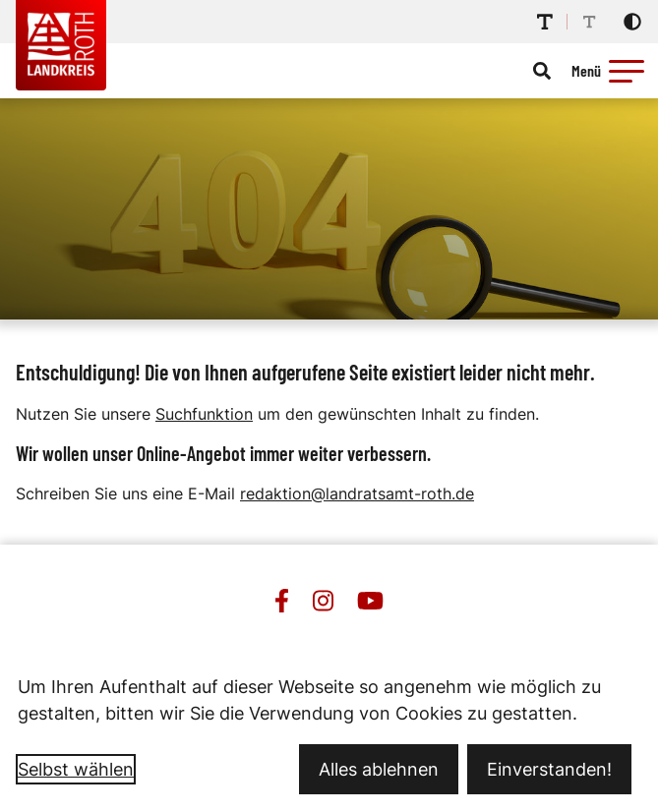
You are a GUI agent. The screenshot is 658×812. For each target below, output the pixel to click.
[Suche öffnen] (542, 71)
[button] (627, 71)
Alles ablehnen (379, 769)
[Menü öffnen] (611, 71)
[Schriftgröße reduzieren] (589, 22)
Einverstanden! (549, 769)
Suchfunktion (204, 414)
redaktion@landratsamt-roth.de (357, 493)
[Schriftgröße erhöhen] (545, 22)
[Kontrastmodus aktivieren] (632, 22)
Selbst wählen (76, 769)
